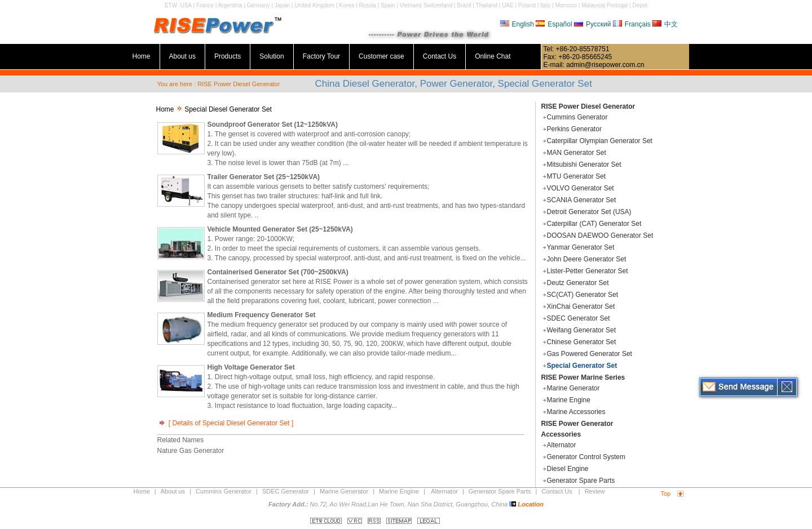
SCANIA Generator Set (582, 200)
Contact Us (440, 56)
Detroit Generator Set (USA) (589, 212)
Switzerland (438, 5)
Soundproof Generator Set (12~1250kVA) (273, 125)
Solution (272, 56)
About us (182, 56)
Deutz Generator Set (578, 283)
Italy (545, 5)
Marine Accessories (576, 412)
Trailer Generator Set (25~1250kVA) (264, 177)
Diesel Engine (568, 469)
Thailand (487, 5)
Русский (593, 24)
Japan (282, 5)
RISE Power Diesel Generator (588, 106)
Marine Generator (573, 388)
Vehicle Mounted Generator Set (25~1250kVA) (280, 229)
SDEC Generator (286, 491)
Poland (527, 5)
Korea (347, 5)
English (517, 24)
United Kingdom (314, 5)
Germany (259, 5)
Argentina (230, 5)
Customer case (381, 56)
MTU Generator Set (577, 176)
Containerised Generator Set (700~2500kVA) (278, 272)
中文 (665, 24)
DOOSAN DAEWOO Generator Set (600, 235)
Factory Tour (321, 56)
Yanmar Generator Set (581, 247)
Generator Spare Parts (581, 481)
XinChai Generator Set (581, 306)
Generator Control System (586, 457)
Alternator (562, 445)
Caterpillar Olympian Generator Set (600, 141)
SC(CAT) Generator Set (582, 295)
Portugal (617, 5)
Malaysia (592, 5)
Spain (388, 5)
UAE (508, 5)
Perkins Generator (574, 129)
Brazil (464, 5)
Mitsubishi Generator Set (584, 165)
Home (142, 56)
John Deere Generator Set (587, 259)
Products (228, 56)
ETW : (173, 5)
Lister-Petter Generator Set (588, 271)
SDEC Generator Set (579, 318)
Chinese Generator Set (582, 342)
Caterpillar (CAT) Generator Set (594, 224)
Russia (367, 5)
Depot (640, 5)
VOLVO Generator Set (581, 188)
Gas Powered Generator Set (590, 354)
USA (186, 5)
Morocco (566, 5)
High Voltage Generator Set (251, 367)
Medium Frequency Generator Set (262, 315)
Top (666, 494)
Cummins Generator (577, 117)
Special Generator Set (582, 366)
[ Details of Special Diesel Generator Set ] (226, 423)
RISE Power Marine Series (583, 377)
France (205, 5)
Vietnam (410, 5)
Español (554, 24)
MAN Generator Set (577, 153)
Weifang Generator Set (582, 330)
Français (632, 24)
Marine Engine (569, 400)
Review (595, 491)
